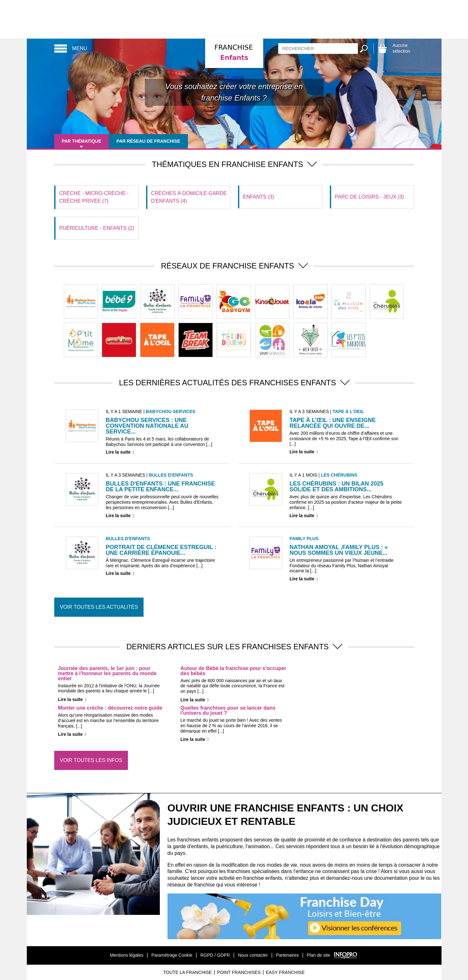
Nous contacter (253, 955)
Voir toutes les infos (91, 760)
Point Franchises (239, 972)
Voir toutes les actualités (99, 607)
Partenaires (287, 955)
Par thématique (82, 141)
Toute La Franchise (188, 972)
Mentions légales (126, 955)
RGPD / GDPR (215, 955)
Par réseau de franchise (148, 141)
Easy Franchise (285, 972)
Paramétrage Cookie (172, 955)
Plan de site (319, 955)
